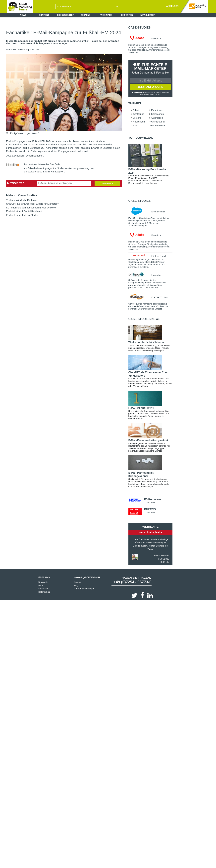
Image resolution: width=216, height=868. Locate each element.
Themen (135, 104)
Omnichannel (158, 122)
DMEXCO (150, 510)
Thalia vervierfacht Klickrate (21, 200)
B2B (135, 126)
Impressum (44, 589)
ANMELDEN (172, 6)
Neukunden (139, 122)
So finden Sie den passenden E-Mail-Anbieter (31, 208)
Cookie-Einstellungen (84, 589)
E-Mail (136, 111)
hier (159, 94)
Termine (86, 15)
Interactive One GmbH (17, 49)
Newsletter (148, 15)
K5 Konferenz (153, 500)
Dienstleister (66, 15)
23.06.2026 (149, 503)
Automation (157, 118)
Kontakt (78, 583)
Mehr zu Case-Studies (22, 195)
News (23, 15)
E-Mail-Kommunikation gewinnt (148, 441)
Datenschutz (44, 592)
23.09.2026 (149, 513)
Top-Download (141, 138)
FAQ (76, 586)
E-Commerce (158, 126)
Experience (157, 111)
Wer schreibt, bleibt (150, 533)
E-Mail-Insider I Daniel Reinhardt (24, 211)
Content (44, 15)
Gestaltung (139, 114)
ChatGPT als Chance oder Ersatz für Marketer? (32, 204)
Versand (137, 118)
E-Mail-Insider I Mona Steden (22, 215)
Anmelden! (107, 183)
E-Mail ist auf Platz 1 (141, 408)
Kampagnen (158, 114)
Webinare (106, 15)
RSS (41, 586)
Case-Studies (140, 28)
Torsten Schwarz (161, 556)
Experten (127, 15)
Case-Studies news (144, 319)
